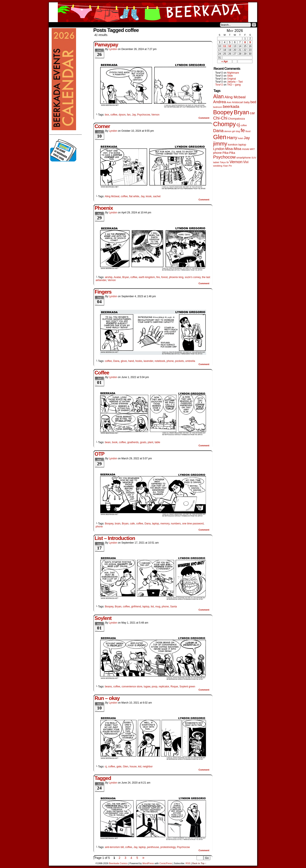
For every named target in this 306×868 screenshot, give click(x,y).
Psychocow (143, 115)
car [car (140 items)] (252, 113)
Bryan (126, 277)
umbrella (190, 361)
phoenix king (176, 277)
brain (118, 524)
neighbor (148, 767)
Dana (116, 361)
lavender (148, 361)
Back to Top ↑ (199, 863)
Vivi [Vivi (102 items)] (246, 162)
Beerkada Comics (153, 12)
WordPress (148, 863)
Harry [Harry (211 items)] (232, 138)
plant (150, 442)
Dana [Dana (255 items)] (218, 131)
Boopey (109, 524)
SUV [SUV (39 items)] (254, 158)
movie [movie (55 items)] (246, 149)
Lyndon (113, 49)
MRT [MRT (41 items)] (252, 149)
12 (230, 46)
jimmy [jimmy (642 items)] (220, 144)
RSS (188, 863)
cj (106, 767)
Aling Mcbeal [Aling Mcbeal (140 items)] (235, 97)
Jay (134, 115)
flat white (134, 196)
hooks (139, 361)
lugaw (147, 687)
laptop (155, 524)
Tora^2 (219, 85)
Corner (102, 126)
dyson (122, 115)
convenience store (132, 687)
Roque (174, 687)
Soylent (103, 618)
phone (170, 361)
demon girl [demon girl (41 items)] (230, 131)
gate (119, 767)
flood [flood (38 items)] (248, 131)
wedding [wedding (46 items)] (218, 166)
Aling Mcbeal (112, 196)
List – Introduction (115, 538)
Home (55, 25)
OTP (99, 454)
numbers (176, 524)
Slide (230, 76)
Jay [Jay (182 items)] (247, 138)
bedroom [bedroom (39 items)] (218, 107)
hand (131, 361)
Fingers (103, 292)
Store (81, 25)
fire (158, 277)
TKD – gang (234, 85)
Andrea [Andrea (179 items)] (220, 102)
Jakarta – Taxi (235, 82)
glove (124, 361)
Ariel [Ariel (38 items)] (229, 102)
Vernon (155, 115)
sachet (157, 196)
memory (165, 524)
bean (108, 442)
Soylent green (187, 687)
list (152, 607)
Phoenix (104, 208)
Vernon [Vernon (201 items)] (236, 162)
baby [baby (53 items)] (247, 102)
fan (129, 115)
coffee (114, 115)
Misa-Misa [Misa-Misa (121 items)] (233, 149)
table (157, 442)
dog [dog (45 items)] (238, 131)
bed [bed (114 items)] (253, 102)
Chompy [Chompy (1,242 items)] (225, 124)
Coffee (102, 373)
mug (158, 607)
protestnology (168, 847)
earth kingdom (147, 277)
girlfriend (136, 607)
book (115, 442)
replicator (164, 687)
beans (108, 687)
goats (143, 442)
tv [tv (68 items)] (228, 162)
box (107, 115)
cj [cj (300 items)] (238, 125)
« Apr (225, 61)
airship (109, 277)
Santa (174, 607)
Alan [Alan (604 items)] (218, 96)
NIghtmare (233, 73)
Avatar (117, 277)
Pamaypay (106, 45)
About (67, 25)
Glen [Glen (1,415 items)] (220, 137)
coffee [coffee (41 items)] (244, 125)
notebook (160, 361)
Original (232, 79)
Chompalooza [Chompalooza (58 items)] (236, 119)
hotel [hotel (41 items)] (240, 138)
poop (155, 687)
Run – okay (107, 698)
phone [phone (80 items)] (217, 153)
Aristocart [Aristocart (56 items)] (238, 102)
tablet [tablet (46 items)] (216, 162)
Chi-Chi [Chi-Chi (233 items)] (220, 118)
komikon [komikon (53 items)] (233, 145)
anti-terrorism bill (114, 847)
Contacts (97, 25)
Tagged (103, 778)
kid (140, 767)
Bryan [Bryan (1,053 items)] (242, 112)
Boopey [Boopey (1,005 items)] (223, 112)
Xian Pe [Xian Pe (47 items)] (227, 166)
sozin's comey (193, 277)
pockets (179, 361)
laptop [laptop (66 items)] (242, 145)
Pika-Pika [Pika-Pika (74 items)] (229, 153)
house (133, 767)
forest (164, 277)
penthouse (153, 847)
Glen (125, 767)
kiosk (149, 196)
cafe (132, 524)
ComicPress (166, 863)
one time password (193, 524)
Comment (204, 118)
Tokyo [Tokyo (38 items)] (223, 162)
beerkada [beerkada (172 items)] (231, 106)
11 (225, 46)
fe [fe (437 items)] (243, 130)
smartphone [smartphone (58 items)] (244, 158)
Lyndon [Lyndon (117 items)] (219, 149)
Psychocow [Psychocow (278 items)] (224, 157)
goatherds (133, 442)
